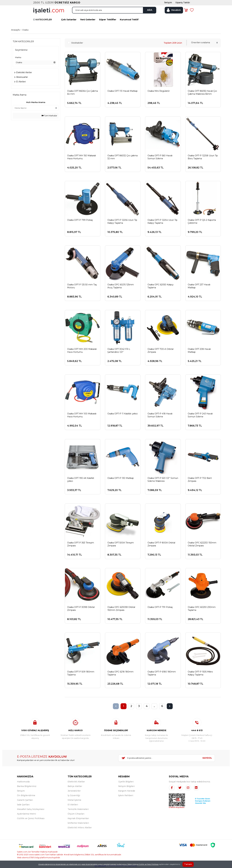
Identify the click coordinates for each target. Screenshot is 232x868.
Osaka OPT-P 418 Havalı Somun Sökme (160, 415)
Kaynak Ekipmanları (78, 818)
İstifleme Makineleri (78, 823)
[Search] (114, 10)
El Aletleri (73, 805)
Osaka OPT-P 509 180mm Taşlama (81, 673)
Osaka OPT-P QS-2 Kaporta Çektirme (202, 221)
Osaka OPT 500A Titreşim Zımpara (121, 544)
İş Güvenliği (74, 795)
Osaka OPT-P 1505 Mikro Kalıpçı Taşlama (200, 673)
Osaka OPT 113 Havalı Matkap (123, 91)
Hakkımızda (23, 782)
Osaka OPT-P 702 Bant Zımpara (200, 480)
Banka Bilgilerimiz (27, 786)
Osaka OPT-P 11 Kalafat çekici (123, 414)
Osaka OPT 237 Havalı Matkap (199, 286)
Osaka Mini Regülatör (159, 91)
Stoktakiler (77, 43)
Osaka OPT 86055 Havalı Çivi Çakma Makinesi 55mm (202, 92)
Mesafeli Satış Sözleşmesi (31, 809)
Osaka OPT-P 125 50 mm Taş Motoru (82, 286)
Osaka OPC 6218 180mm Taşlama (120, 673)
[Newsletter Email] (159, 758)
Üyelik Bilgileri (126, 782)
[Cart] (186, 10)
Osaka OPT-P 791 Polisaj (160, 607)
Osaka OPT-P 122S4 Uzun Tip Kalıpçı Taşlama (162, 221)
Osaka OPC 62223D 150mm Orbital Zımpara (202, 544)
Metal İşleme (74, 800)
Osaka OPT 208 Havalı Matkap (199, 351)
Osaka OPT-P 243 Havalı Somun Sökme (200, 415)
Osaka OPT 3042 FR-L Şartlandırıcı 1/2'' (119, 351)
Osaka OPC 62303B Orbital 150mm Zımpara (121, 609)
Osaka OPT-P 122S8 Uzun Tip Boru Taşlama (203, 157)
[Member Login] (174, 10)
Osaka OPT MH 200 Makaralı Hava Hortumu (82, 351)
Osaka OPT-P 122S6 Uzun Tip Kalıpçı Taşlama (122, 221)
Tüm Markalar (49, 116)
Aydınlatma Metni (26, 814)
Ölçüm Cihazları (76, 814)
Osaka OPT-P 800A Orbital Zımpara (161, 544)
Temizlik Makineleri (78, 809)
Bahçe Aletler (75, 786)
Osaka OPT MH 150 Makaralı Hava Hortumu (82, 157)
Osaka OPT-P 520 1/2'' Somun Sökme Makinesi (163, 480)
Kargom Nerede (127, 791)
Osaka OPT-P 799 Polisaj (80, 220)
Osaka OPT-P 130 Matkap (121, 478)
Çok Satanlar (69, 19)
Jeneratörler (74, 791)
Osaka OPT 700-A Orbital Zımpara (160, 351)
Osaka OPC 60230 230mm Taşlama (202, 609)
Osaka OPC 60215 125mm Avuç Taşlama (121, 286)
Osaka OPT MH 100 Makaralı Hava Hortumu (82, 415)
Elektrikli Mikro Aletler (80, 828)
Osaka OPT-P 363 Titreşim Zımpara (81, 544)
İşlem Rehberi (126, 795)
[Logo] (49, 10)
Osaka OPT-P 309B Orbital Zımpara (81, 609)
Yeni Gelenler (88, 19)
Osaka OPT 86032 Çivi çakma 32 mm (123, 157)
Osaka (25, 30)
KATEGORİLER (44, 19)
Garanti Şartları (25, 800)
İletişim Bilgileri (126, 786)
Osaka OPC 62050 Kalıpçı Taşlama (160, 286)
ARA (150, 10)
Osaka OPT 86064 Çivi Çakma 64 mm (82, 92)
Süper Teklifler (108, 19)
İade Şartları (23, 805)
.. (154, 706)
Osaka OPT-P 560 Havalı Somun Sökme (160, 157)
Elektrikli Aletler (76, 782)
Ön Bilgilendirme (26, 795)
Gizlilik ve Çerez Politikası (31, 818)
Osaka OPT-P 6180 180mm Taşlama (162, 673)
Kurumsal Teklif (129, 19)
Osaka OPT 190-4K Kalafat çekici (81, 480)
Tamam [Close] (188, 864)
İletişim (21, 791)
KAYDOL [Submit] (207, 758)
